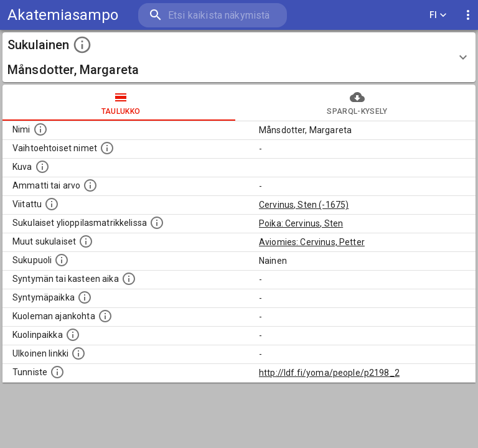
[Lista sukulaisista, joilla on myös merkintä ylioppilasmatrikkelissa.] (157, 223)
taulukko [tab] (121, 103)
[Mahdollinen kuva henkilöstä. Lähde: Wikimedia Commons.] (42, 167)
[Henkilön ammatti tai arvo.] (90, 185)
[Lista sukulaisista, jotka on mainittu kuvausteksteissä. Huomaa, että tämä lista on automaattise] (86, 241)
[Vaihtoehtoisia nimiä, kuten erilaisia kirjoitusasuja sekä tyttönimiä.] (107, 148)
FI (438, 15)
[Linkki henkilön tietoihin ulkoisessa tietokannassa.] (78, 353)
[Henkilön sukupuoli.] (62, 260)
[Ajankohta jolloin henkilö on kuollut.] (105, 316)
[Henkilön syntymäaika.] (129, 279)
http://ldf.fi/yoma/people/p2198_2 (329, 373)
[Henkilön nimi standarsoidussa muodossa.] (40, 129)
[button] (239, 57)
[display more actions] (468, 15)
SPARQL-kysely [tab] (357, 103)
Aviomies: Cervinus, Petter (312, 242)
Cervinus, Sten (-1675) (304, 205)
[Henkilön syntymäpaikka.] (85, 297)
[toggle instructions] (82, 45)
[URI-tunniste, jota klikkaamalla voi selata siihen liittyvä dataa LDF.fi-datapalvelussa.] (57, 372)
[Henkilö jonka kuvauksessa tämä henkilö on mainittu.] (52, 204)
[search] (213, 15)
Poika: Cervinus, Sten (301, 223)
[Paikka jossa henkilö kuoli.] (73, 335)
